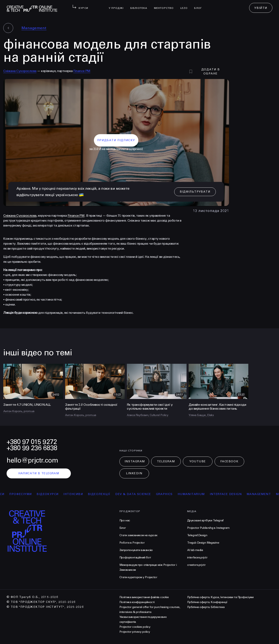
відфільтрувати (195, 192)
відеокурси (51, 494)
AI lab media (195, 550)
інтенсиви (76, 494)
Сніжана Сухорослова (20, 71)
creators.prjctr (196, 565)
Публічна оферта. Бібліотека (206, 607)
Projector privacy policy (135, 632)
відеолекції (102, 494)
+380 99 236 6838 (32, 448)
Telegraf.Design (197, 535)
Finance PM (82, 71)
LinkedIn (134, 473)
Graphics (168, 494)
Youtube (198, 461)
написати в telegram (39, 473)
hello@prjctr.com (32, 460)
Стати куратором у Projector (138, 577)
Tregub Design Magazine (203, 543)
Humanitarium (194, 494)
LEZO (186, 5)
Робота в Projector (132, 543)
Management (34, 28)
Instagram (135, 461)
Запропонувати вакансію (136, 550)
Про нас (125, 520)
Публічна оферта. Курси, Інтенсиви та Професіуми (220, 597)
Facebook (229, 461)
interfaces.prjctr (197, 557)
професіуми (24, 494)
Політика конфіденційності (137, 602)
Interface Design (229, 494)
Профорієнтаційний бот (135, 557)
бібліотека (141, 5)
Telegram (166, 461)
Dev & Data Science (136, 494)
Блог (200, 5)
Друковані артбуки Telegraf (205, 520)
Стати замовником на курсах (138, 535)
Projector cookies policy (135, 627)
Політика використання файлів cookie (144, 597)
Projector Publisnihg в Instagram (208, 528)
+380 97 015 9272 (32, 442)
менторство (166, 5)
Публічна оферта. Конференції (207, 602)
